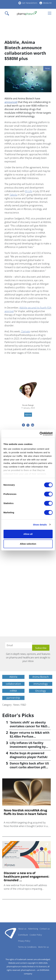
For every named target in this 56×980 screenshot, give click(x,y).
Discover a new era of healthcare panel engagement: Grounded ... (27, 877)
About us (22, 929)
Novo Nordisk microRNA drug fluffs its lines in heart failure (25, 812)
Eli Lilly (29, 191)
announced (11, 102)
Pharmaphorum (11, 933)
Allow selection (28, 544)
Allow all (28, 534)
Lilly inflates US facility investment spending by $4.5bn (28, 747)
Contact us (45, 929)
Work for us (43, 947)
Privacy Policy (24, 941)
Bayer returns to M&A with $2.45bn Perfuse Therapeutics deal (30, 736)
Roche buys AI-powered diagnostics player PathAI (29, 755)
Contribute (23, 935)
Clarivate (25, 331)
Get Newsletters (30, 3)
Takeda (13, 195)
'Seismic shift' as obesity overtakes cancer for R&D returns (29, 726)
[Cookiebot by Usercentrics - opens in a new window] (40, 434)
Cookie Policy (36, 935)
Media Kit (47, 3)
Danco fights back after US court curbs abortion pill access (29, 767)
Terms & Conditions (27, 947)
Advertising (33, 929)
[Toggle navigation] (8, 13)
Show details (40, 525)
